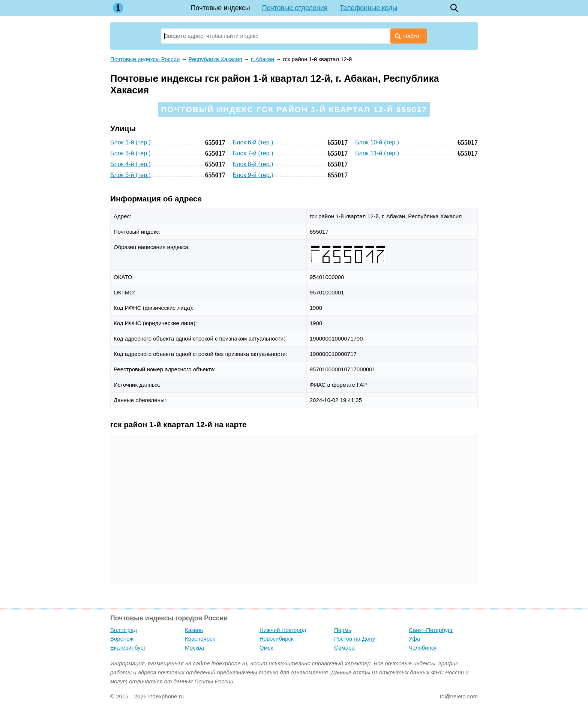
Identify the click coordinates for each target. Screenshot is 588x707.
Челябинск (423, 648)
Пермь (343, 630)
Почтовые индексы (220, 8)
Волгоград (124, 630)
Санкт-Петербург (431, 630)
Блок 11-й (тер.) (377, 153)
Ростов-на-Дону (355, 639)
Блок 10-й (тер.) (377, 142)
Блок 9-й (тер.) (253, 175)
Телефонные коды (369, 8)
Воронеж (122, 639)
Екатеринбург (128, 648)
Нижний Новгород (283, 630)
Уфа (414, 639)
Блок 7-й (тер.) (253, 153)
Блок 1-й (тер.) (130, 142)
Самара (344, 648)
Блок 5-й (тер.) (130, 175)
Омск (266, 648)
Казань (194, 630)
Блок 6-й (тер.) (253, 142)
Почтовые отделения (295, 8)
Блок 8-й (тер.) (253, 164)
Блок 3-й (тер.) (130, 153)
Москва (194, 648)
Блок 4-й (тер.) (130, 164)
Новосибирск (277, 639)
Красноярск (200, 639)
